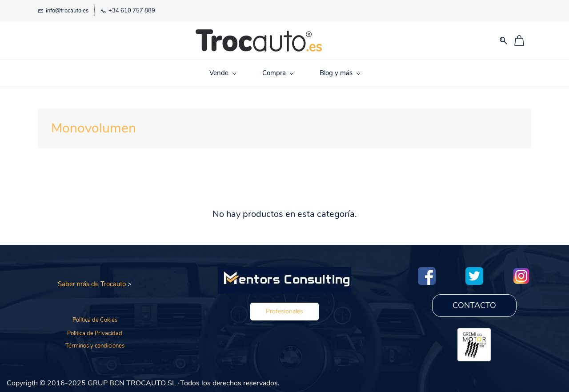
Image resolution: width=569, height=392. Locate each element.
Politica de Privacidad (95, 332)
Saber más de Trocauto (92, 283)
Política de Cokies (95, 318)
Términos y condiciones (95, 344)
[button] (284, 310)
